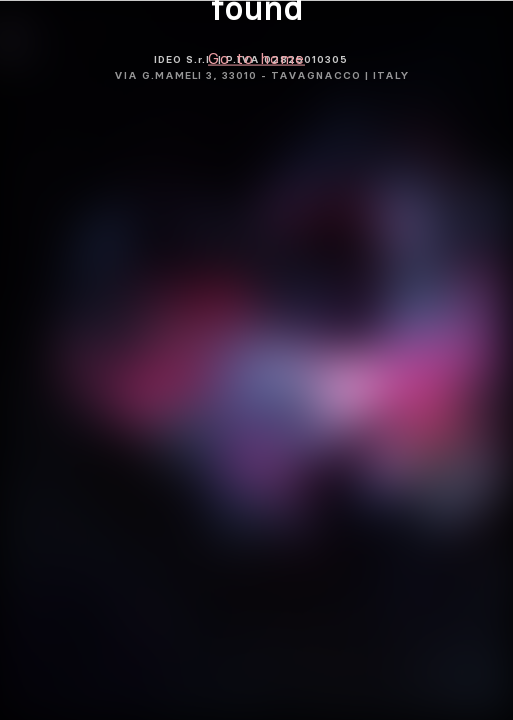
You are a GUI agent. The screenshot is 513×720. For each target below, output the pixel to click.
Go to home (256, 58)
